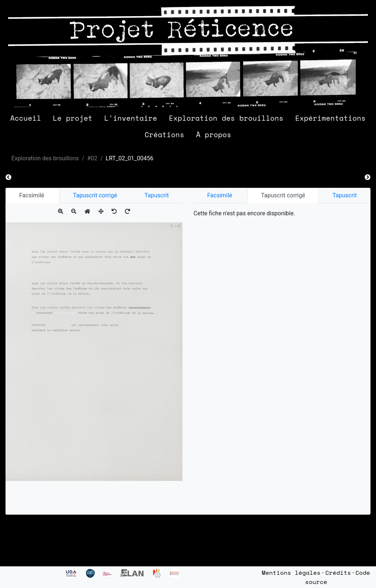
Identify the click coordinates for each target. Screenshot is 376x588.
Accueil (26, 118)
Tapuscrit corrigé (95, 195)
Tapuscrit (156, 195)
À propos (214, 134)
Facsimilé (32, 195)
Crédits (338, 573)
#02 (92, 158)
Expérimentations (330, 118)
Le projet (73, 118)
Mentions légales (291, 573)
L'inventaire (131, 118)
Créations (164, 134)
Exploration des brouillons (226, 118)
